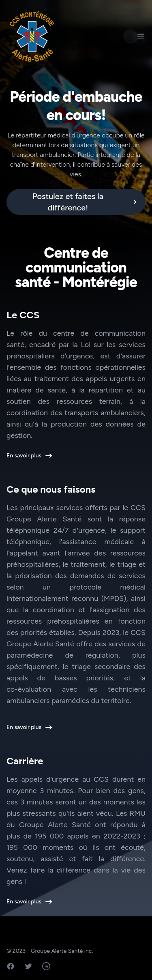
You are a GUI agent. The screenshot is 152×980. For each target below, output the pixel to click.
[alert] (76, 202)
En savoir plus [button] (29, 456)
